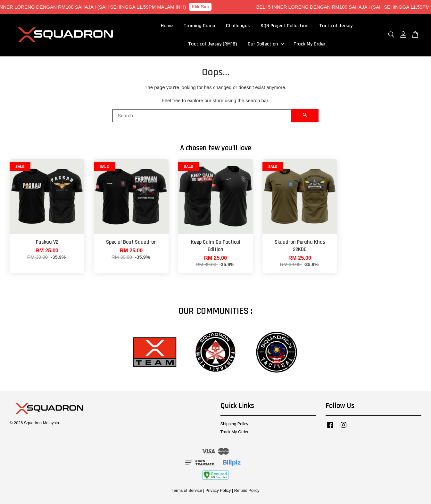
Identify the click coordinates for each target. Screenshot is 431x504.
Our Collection (266, 44)
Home (167, 26)
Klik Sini (204, 7)
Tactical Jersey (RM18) (212, 44)
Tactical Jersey (336, 26)
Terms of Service (187, 491)
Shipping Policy (234, 424)
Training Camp (199, 26)
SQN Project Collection (284, 26)
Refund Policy (247, 491)
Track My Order (309, 44)
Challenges (238, 26)
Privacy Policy (218, 491)
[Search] (202, 116)
